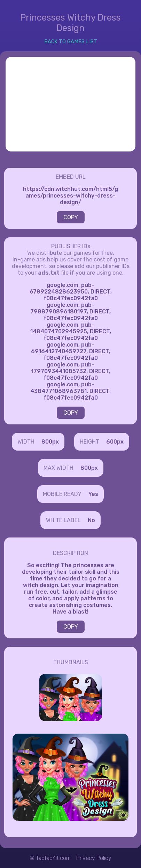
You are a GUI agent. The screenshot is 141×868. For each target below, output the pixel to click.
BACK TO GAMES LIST (71, 42)
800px (50, 442)
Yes (93, 494)
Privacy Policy (94, 858)
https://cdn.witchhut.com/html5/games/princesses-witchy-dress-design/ (70, 196)
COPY (71, 217)
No (91, 520)
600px (115, 442)
